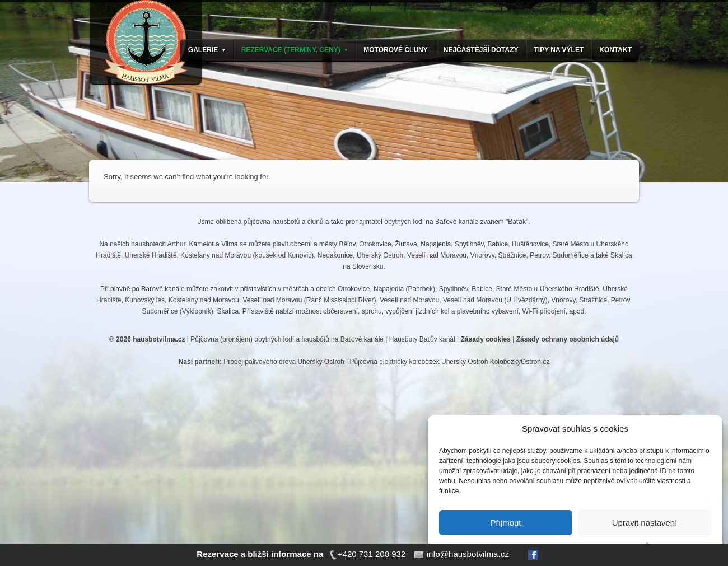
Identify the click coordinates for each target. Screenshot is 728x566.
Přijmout (505, 523)
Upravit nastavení (645, 523)
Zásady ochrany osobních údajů (568, 339)
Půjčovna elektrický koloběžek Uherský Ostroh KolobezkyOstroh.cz (450, 362)
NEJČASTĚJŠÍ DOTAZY (481, 50)
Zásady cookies (486, 339)
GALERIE (207, 50)
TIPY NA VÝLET (559, 50)
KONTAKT (615, 50)
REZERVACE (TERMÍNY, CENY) (295, 50)
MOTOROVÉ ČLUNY (395, 50)
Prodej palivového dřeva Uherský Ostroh (284, 362)
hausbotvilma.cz (159, 339)
